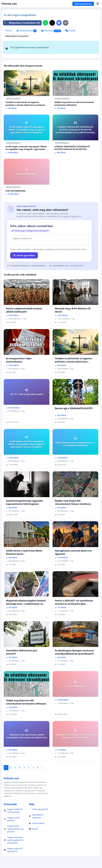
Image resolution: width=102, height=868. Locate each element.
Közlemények (26, 31)
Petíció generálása (24, 255)
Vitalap (70, 31)
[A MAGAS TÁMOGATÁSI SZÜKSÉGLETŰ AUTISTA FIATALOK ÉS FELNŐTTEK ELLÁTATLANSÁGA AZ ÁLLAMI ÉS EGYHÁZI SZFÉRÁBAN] (75, 135)
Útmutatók (10, 804)
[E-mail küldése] (59, 23)
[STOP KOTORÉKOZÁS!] (27, 178)
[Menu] (98, 4)
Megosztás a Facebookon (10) (21, 23)
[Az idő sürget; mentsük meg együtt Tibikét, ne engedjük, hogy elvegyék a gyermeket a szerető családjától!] (27, 135)
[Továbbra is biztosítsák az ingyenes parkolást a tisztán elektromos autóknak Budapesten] (27, 91)
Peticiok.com (9, 4)
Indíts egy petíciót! (83, 4)
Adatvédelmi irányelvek (17, 36)
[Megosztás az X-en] (52, 23)
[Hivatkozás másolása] (66, 23)
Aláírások (51, 31)
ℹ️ (20, 99)
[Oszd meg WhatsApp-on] (45, 23)
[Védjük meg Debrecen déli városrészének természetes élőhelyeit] (75, 91)
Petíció (8, 31)
